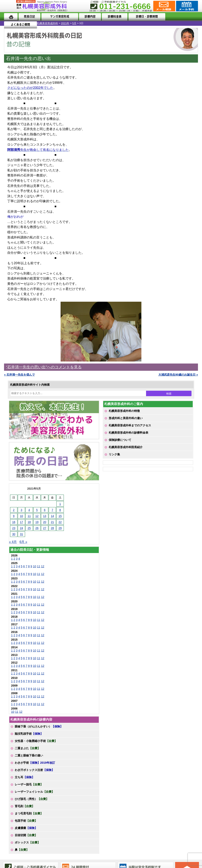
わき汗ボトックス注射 (35, 770)
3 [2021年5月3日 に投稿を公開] (21, 510)
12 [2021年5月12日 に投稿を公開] (37, 516)
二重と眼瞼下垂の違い (29, 755)
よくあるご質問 (181, 17)
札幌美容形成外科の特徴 (124, 411)
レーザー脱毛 (29, 784)
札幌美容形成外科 (11, 23)
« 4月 (13, 542)
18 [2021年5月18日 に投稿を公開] (29, 522)
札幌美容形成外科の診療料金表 (128, 433)
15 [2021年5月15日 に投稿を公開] (60, 516)
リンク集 (114, 454)
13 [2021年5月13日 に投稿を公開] (45, 516)
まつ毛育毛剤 (29, 813)
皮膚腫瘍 (26, 828)
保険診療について (120, 440)
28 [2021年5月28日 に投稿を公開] (53, 528)
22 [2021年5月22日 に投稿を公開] (60, 522)
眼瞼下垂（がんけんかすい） (39, 726)
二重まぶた (27, 748)
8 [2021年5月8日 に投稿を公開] (60, 510)
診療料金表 (114, 17)
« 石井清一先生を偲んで (19, 375)
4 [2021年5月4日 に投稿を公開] (29, 510)
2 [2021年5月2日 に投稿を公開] (14, 510)
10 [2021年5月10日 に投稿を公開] (21, 516)
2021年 (28, 23)
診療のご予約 (187, 6)
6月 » (23, 542)
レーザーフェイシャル (35, 792)
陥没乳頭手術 (29, 734)
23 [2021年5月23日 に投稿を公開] (14, 528)
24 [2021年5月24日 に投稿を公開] (21, 528)
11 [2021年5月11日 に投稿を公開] (29, 516)
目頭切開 (26, 835)
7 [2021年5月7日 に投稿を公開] (52, 510)
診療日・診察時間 (146, 17)
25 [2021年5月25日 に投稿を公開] (29, 528)
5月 (37, 23)
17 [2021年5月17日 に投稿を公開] (21, 522)
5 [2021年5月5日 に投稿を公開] (37, 510)
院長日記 (29, 17)
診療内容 (89, 17)
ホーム (11, 17)
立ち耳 (25, 777)
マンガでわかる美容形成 (59, 17)
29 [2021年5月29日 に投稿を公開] (60, 528)
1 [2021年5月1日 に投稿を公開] (60, 504)
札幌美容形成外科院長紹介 (126, 447)
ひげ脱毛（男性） (32, 799)
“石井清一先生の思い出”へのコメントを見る (44, 367)
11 (39, 566)
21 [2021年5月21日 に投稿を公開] (53, 522)
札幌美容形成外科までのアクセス (130, 425)
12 (43, 566)
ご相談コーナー (164, 6)
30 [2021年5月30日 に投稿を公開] (14, 534)
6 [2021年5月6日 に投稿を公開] (45, 510)
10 (35, 566)
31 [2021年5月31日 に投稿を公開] (21, 534)
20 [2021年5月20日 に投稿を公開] (45, 522)
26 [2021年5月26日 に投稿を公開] (37, 528)
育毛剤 (25, 806)
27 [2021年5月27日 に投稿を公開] (45, 528)
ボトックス (27, 842)
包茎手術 (26, 821)
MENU (10, 6)
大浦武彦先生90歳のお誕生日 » (178, 375)
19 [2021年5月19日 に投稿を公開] (37, 522)
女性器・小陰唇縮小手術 (36, 741)
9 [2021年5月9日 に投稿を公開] (14, 516)
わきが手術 (35, 763)
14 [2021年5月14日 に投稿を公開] (53, 516)
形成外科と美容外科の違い (126, 418)
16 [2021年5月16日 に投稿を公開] (14, 522)
